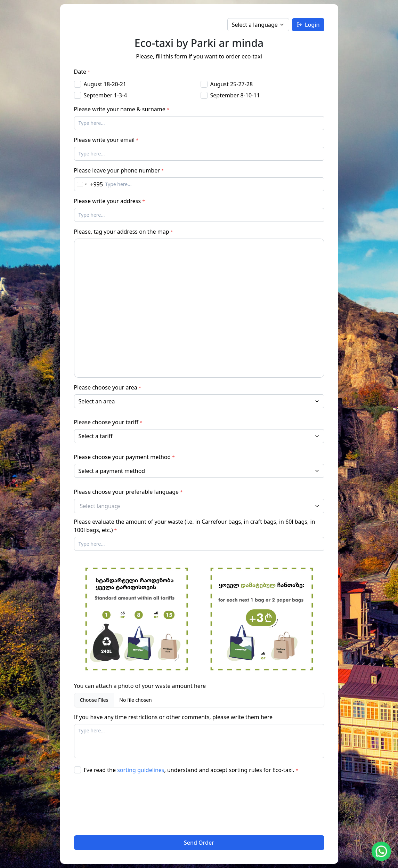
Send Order (199, 843)
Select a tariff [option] (96, 436)
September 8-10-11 (235, 95)
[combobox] (199, 401)
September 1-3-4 (105, 95)
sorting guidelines (141, 770)
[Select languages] (103, 506)
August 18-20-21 (105, 84)
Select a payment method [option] (112, 471)
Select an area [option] (97, 401)
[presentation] (103, 805)
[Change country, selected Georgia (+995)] (89, 184)
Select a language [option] (255, 25)
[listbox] (258, 25)
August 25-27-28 (232, 84)
